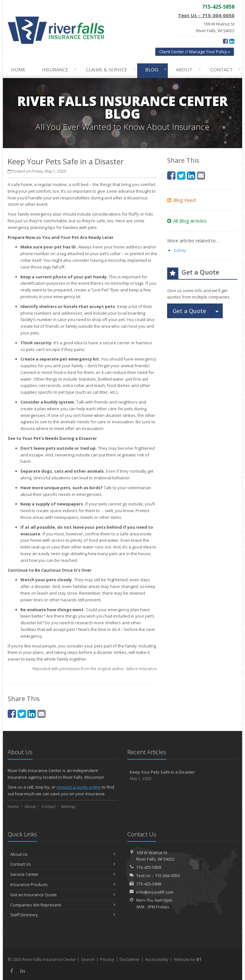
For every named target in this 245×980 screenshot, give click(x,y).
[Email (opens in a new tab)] (41, 714)
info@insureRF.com (155, 892)
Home (18, 69)
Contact (224, 69)
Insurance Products (63, 884)
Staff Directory (63, 915)
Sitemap (68, 807)
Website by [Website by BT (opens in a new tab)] (188, 959)
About (187, 69)
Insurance (58, 69)
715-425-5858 (149, 867)
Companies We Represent (63, 905)
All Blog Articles (187, 221)
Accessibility (157, 959)
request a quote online (79, 787)
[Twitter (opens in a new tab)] (22, 714)
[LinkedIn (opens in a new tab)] (232, 41)
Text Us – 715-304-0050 (206, 15)
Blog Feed (181, 200)
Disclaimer (130, 959)
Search (88, 959)
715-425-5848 (149, 884)
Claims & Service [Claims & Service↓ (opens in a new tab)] (109, 69)
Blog (155, 69)
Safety (180, 250)
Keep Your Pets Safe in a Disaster (182, 775)
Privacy (107, 959)
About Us (63, 854)
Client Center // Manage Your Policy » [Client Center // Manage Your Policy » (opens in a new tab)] (195, 52)
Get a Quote (189, 311)
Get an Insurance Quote (63, 895)
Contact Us (63, 864)
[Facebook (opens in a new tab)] (225, 41)
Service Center (63, 874)
